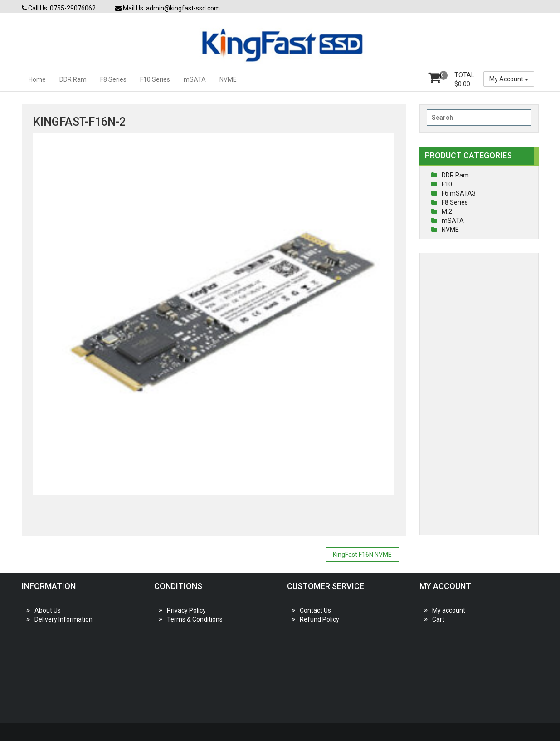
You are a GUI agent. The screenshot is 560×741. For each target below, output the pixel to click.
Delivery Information (63, 619)
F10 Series (155, 79)
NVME (228, 79)
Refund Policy (319, 619)
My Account (509, 79)
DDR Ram (73, 79)
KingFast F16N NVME (362, 555)
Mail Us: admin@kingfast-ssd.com (168, 8)
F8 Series (113, 79)
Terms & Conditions (195, 619)
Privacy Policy (186, 610)
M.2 (447, 211)
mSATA (195, 79)
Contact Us (315, 610)
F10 (447, 184)
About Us (48, 610)
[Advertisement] (479, 394)
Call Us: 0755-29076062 (59, 8)
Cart (438, 619)
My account (449, 610)
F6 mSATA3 (459, 193)
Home (37, 79)
